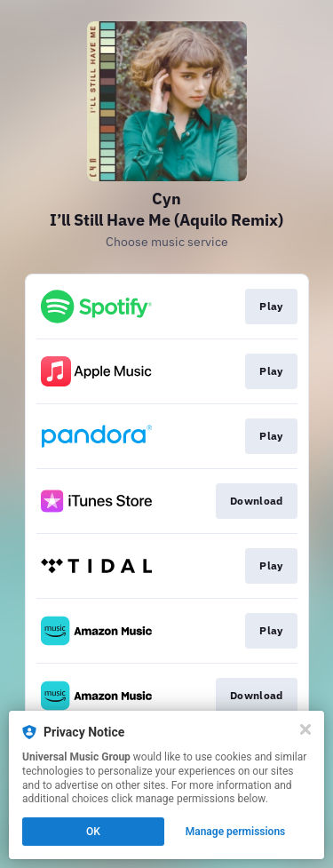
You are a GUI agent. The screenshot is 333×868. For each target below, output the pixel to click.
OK (93, 832)
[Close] (305, 729)
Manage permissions (236, 832)
